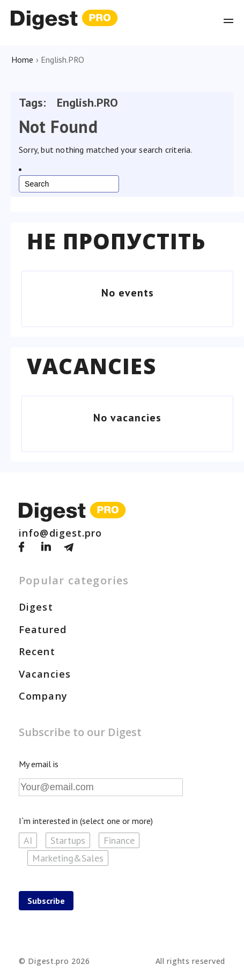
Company (43, 696)
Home (22, 60)
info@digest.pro (61, 533)
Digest (36, 607)
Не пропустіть (116, 241)
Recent (37, 651)
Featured (43, 629)
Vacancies (91, 366)
